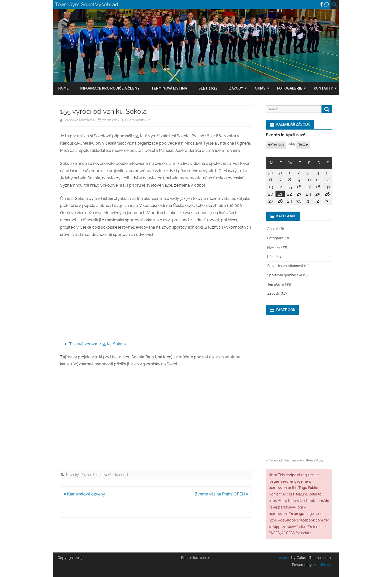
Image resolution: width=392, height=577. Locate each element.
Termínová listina (169, 88)
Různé (86, 475)
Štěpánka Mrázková (79, 120)
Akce (271, 229)
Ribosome (282, 558)
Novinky (72, 475)
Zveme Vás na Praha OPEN (221, 494)
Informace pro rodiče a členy (110, 88)
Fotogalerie (290, 88)
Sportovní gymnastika (285, 275)
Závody (236, 88)
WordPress (321, 565)
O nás (260, 88)
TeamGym (276, 284)
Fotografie (275, 238)
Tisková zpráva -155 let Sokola (97, 344)
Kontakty (323, 88)
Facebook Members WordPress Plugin (297, 460)
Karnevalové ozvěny (84, 494)
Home (63, 88)
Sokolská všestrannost (110, 475)
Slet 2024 (208, 88)
